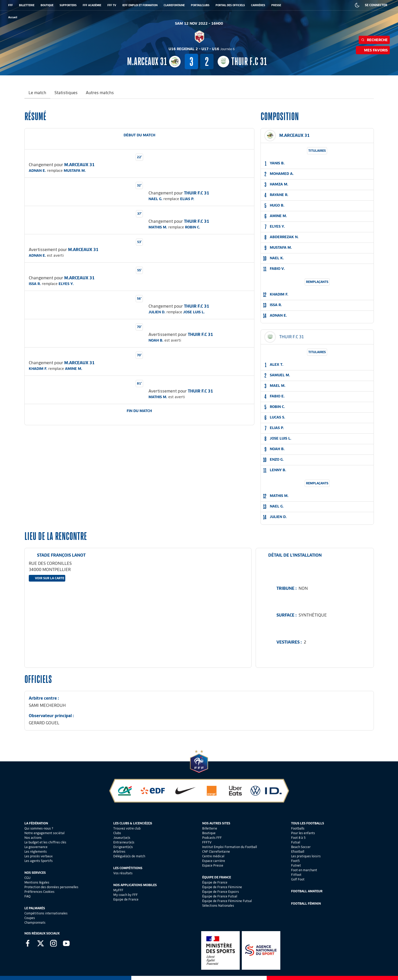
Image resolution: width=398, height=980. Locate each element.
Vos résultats (123, 873)
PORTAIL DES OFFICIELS (230, 5)
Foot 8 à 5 (298, 838)
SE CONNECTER (376, 5)
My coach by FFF (126, 895)
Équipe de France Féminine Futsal (227, 901)
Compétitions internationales (46, 913)
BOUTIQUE (47, 5)
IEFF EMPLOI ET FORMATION (140, 5)
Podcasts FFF (212, 838)
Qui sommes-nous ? (39, 828)
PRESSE (276, 5)
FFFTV (207, 842)
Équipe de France (215, 882)
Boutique (209, 833)
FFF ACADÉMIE (92, 5)
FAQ (27, 896)
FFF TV (112, 5)
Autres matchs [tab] (100, 93)
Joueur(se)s (122, 838)
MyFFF (118, 890)
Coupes (30, 918)
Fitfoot (296, 875)
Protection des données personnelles (51, 887)
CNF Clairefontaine (216, 852)
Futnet (296, 865)
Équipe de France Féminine (222, 887)
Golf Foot (298, 879)
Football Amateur (307, 891)
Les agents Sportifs (39, 861)
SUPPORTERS (68, 5)
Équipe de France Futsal (220, 896)
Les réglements (36, 852)
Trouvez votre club (127, 828)
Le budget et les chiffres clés (45, 842)
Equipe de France (126, 899)
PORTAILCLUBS (200, 5)
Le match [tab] (37, 93)
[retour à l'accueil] (13, 17)
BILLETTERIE (27, 5)
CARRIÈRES (258, 5)
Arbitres (119, 852)
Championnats (35, 923)
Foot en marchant (304, 870)
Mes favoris (373, 50)
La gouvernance (36, 847)
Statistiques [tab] (66, 93)
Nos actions (33, 838)
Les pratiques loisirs (306, 856)
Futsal (296, 842)
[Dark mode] (357, 5)
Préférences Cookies (39, 892)
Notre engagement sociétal (44, 833)
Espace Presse (213, 865)
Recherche (374, 40)
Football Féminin (306, 903)
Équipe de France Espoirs (221, 892)
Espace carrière (214, 861)
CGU (27, 878)
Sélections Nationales (218, 906)
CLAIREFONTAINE (174, 5)
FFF (11, 5)
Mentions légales (37, 882)
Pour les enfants (303, 833)
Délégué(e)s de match (129, 856)
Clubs (117, 833)
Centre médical (213, 856)
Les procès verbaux (39, 856)
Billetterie (210, 828)
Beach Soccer (301, 847)
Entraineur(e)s (124, 842)
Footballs (298, 828)
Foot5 (295, 861)
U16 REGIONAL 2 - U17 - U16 (202, 49)
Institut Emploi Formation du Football (230, 847)
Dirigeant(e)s (123, 847)
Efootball (298, 852)
